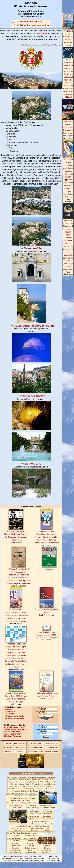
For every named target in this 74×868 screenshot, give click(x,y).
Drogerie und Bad (52, 751)
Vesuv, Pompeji (15, 838)
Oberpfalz (31, 850)
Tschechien (15, 846)
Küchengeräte (52, 747)
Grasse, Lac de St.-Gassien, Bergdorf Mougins (37, 784)
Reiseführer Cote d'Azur (14, 727)
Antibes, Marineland (47, 782)
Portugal (31, 846)
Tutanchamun (48, 819)
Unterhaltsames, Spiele (40, 828)
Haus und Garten (52, 744)
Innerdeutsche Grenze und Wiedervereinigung (31, 826)
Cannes (13, 784)
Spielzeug (8, 751)
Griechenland (31, 836)
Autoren (34, 830)
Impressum (47, 850)
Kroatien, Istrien (31, 833)
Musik (48, 830)
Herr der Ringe (18, 828)
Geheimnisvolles (34, 814)
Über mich (47, 852)
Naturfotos (48, 814)
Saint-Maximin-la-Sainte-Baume (42, 780)
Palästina (34, 838)
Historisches (34, 816)
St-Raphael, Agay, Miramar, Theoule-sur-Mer (37, 789)
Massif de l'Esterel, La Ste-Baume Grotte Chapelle (31, 791)
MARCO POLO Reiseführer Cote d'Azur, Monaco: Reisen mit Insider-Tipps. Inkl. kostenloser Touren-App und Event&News (47, 537)
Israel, (27, 838)
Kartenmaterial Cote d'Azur (15, 729)
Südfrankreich (31, 841)
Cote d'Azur (10, 712)
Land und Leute (16, 796)
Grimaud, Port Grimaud (16, 793)
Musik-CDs (8, 747)
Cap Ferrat (34, 777)
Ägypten (15, 836)
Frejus (32, 793)
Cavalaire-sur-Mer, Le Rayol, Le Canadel (23, 782)
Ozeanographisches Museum (42, 805)
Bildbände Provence (12, 736)
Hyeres (33, 796)
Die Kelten (48, 816)
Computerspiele (36, 747)
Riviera (15, 843)
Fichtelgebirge (15, 852)
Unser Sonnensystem (40, 821)
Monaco (49, 569)
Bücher (8, 744)
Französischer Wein (14, 718)
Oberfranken (31, 852)
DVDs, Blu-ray (20, 747)
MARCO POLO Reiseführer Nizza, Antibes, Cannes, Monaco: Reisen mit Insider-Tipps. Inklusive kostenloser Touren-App (16, 616)
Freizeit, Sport (36, 744)
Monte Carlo (16, 808)
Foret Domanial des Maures (22, 801)
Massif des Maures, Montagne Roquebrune (22, 803)
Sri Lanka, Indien (31, 848)
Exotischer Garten (48, 808)
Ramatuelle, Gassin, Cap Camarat (22, 798)
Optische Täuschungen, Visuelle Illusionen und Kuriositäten (31, 824)
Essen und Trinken (36, 751)
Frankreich (9, 714)
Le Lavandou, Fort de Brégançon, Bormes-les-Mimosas (31, 786)
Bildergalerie (34, 819)
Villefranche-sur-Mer (47, 777)
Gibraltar (47, 848)
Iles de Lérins (13, 789)
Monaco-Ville (33, 808)
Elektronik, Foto (20, 744)
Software (20, 751)
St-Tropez (13, 780)
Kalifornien (15, 848)
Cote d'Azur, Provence (18, 778)
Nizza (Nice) (24, 780)
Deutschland (15, 850)
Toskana (15, 841)
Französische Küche (14, 716)
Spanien (47, 846)
